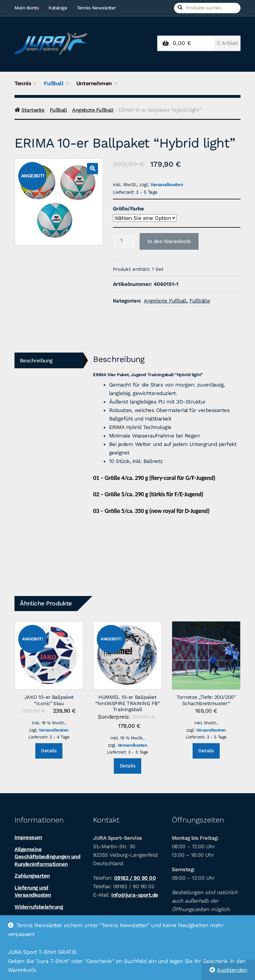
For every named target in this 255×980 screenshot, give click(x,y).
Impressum (28, 837)
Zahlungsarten (32, 876)
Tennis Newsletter (96, 8)
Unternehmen (94, 83)
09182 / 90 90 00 (135, 878)
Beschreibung (36, 360)
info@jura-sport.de (135, 895)
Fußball (54, 83)
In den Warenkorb (169, 241)
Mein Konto (27, 8)
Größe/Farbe (128, 209)
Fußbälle (200, 301)
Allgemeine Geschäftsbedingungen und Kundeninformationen (47, 857)
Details (49, 751)
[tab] (49, 361)
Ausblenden (232, 970)
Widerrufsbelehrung (39, 907)
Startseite (33, 110)
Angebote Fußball (93, 110)
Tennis (23, 83)
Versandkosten (167, 185)
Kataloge (58, 8)
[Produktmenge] (124, 241)
